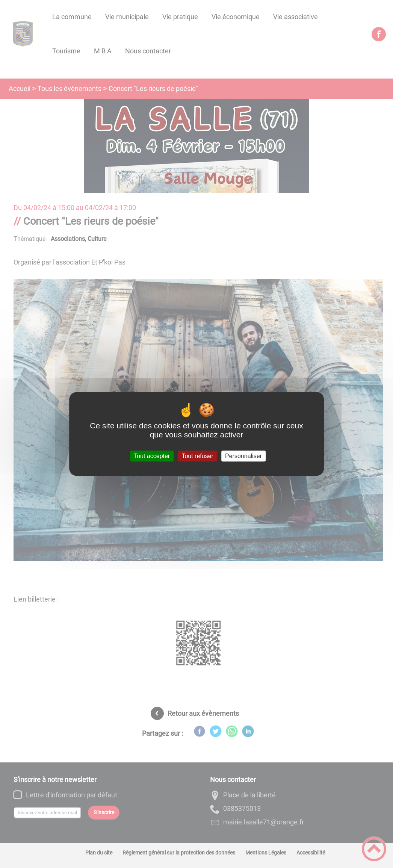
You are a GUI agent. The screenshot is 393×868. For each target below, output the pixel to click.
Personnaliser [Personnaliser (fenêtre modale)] (243, 456)
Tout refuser (197, 456)
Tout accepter (152, 456)
